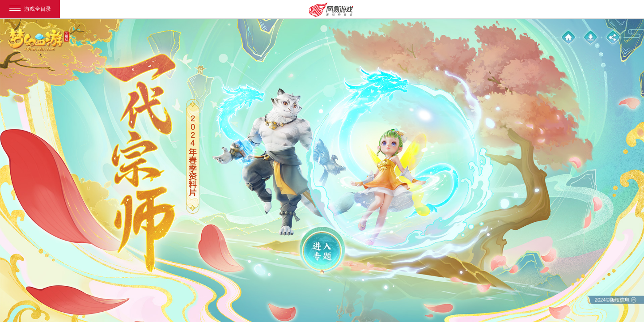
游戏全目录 (30, 9)
